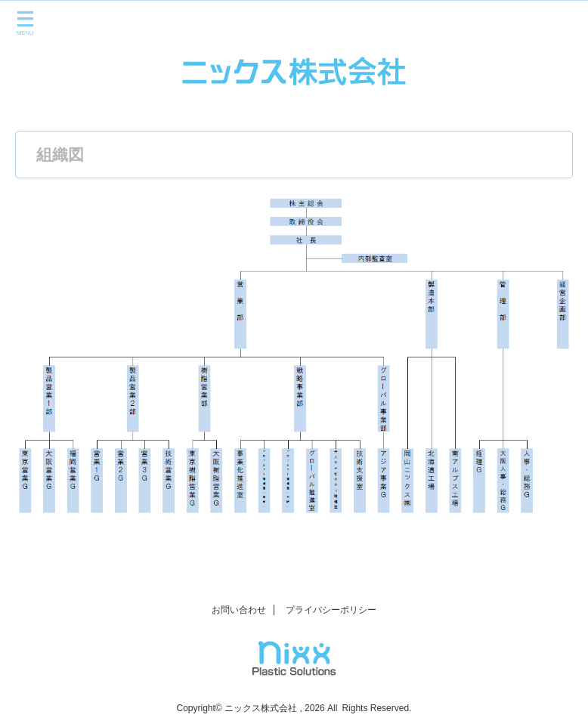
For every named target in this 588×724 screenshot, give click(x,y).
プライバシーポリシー (331, 610)
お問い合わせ (239, 610)
